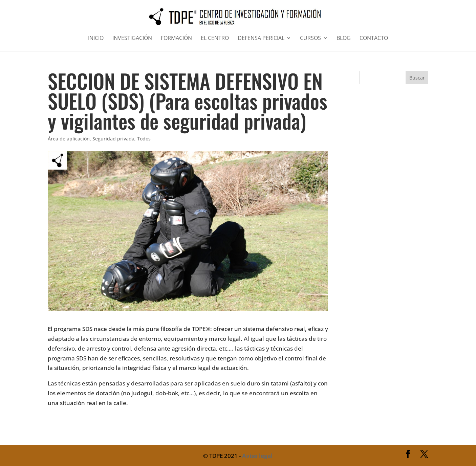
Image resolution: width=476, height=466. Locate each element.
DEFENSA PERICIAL (261, 39)
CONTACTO (374, 39)
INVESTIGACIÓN (132, 39)
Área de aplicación (69, 139)
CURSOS (310, 39)
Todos (144, 139)
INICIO (96, 39)
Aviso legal (257, 456)
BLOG (344, 39)
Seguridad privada (113, 139)
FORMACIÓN (176, 39)
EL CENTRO (215, 39)
